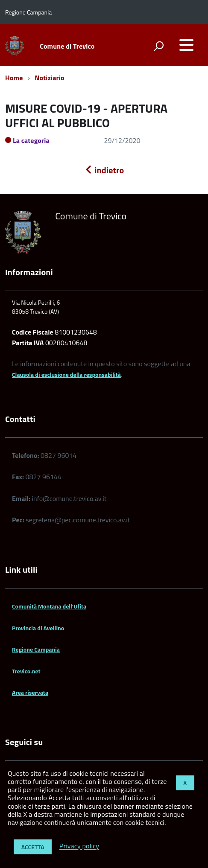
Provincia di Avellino (38, 628)
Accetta (33, 847)
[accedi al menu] (186, 45)
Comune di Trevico (67, 46)
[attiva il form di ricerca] (158, 46)
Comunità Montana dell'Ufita (49, 606)
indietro (104, 170)
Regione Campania (36, 649)
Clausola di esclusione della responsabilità (66, 374)
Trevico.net (26, 671)
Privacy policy (79, 846)
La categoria (31, 140)
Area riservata (30, 692)
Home (14, 78)
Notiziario (49, 78)
